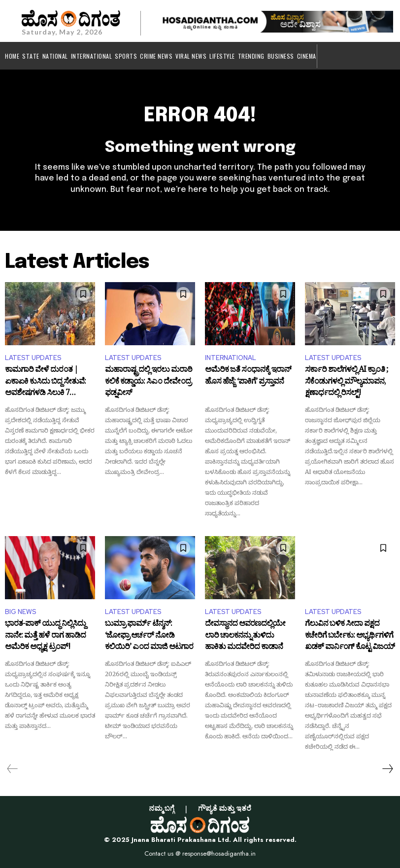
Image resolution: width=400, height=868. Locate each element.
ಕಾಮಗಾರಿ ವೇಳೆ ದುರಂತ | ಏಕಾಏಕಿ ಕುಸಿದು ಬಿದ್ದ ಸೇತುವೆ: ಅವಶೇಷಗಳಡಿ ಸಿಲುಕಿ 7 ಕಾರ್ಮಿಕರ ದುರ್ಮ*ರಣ (45, 382)
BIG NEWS (20, 612)
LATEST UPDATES (33, 358)
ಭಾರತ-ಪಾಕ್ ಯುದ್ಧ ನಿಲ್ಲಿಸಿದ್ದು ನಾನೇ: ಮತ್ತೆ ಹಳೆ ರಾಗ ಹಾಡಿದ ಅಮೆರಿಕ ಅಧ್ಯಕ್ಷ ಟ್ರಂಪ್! (45, 636)
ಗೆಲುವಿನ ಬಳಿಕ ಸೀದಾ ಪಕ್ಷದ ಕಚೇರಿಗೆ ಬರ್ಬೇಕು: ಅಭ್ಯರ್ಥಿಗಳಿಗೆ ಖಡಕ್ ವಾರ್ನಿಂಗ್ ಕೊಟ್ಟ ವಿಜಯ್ (350, 636)
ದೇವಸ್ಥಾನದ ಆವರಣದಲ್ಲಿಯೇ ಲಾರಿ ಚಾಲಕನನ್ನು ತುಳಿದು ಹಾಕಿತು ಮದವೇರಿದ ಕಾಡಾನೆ (245, 636)
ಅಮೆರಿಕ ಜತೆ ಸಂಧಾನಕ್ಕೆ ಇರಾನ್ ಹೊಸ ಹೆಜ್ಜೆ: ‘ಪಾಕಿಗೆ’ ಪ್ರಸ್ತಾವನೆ (248, 377)
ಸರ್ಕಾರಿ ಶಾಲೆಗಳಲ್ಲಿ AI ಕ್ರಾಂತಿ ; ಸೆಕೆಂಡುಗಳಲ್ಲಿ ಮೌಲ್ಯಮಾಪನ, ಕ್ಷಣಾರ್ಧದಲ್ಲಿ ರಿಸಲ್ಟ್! (346, 382)
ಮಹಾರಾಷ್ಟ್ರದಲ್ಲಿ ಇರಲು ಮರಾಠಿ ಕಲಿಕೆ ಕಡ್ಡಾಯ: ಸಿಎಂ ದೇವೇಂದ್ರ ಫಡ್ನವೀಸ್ (149, 382)
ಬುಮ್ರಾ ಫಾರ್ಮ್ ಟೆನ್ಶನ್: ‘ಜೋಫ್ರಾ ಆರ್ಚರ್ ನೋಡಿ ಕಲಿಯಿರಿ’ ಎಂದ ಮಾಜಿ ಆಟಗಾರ (149, 636)
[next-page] (387, 769)
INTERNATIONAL (231, 358)
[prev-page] (13, 769)
